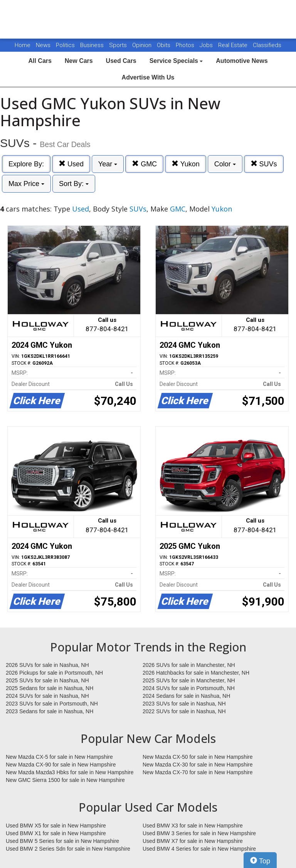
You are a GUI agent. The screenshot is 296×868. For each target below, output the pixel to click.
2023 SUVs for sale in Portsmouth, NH (52, 704)
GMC (144, 164)
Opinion (143, 45)
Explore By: (26, 164)
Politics (65, 45)
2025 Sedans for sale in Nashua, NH (50, 688)
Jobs (207, 45)
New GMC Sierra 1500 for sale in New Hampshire (65, 780)
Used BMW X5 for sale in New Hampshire (56, 826)
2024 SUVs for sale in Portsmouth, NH (189, 688)
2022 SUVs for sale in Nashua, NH (184, 711)
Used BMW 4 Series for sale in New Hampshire (199, 849)
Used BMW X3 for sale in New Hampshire (193, 826)
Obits (164, 45)
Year (108, 164)
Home (23, 45)
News (43, 45)
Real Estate (234, 45)
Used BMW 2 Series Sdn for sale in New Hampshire (68, 849)
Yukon (186, 164)
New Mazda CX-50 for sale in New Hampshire (198, 757)
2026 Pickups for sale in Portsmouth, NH (54, 673)
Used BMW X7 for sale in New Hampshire (193, 841)
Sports (119, 45)
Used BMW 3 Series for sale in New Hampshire (199, 833)
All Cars (40, 61)
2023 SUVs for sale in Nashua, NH (184, 704)
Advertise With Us (148, 77)
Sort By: (74, 184)
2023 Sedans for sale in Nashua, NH (50, 711)
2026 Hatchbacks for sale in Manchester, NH (196, 673)
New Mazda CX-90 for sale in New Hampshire (61, 765)
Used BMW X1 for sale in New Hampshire (56, 833)
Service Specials (176, 61)
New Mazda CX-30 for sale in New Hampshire (198, 765)
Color (225, 164)
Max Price (26, 184)
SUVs (264, 164)
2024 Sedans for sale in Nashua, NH (186, 696)
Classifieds (267, 45)
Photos (186, 45)
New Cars (79, 61)
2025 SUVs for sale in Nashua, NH (47, 680)
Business (93, 45)
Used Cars (121, 61)
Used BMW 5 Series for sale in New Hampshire (62, 841)
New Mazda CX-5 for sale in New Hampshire (59, 757)
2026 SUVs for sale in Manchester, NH (189, 665)
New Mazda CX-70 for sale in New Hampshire (198, 772)
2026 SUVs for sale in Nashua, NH (47, 665)
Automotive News (242, 61)
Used (71, 164)
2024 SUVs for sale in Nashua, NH (47, 696)
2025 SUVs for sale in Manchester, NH (189, 680)
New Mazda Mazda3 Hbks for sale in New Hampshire (70, 772)
